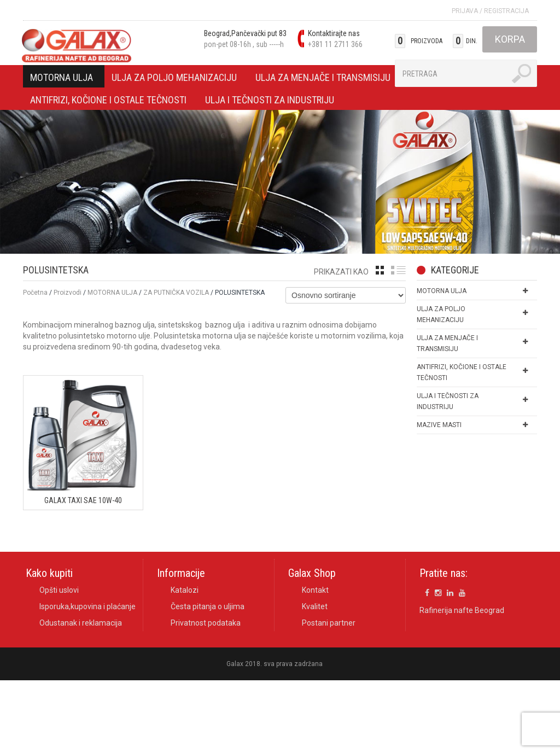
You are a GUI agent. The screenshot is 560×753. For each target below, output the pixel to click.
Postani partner (329, 623)
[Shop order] (346, 295)
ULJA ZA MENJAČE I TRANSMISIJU (323, 79)
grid (380, 270)
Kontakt (315, 591)
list (398, 270)
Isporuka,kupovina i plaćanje (87, 607)
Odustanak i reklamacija (81, 623)
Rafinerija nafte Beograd (462, 610)
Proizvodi (68, 293)
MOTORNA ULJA (62, 79)
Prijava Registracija (490, 11)
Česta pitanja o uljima (208, 607)
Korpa (510, 39)
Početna (35, 293)
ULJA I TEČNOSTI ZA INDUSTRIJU (270, 101)
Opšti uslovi (59, 591)
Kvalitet (315, 607)
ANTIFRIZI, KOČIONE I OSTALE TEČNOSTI (109, 101)
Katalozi (185, 591)
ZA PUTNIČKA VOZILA (176, 293)
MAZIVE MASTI (439, 425)
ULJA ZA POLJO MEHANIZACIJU (174, 79)
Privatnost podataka (206, 623)
